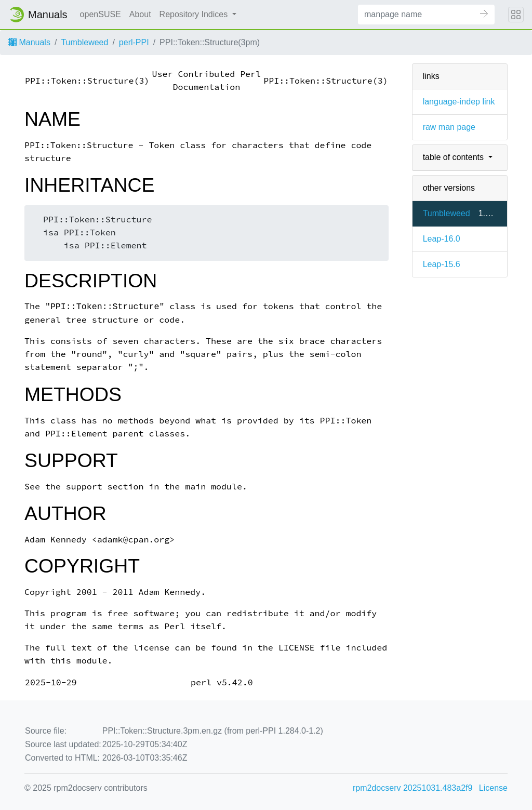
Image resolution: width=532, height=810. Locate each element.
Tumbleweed (84, 42)
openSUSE (101, 14)
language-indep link (459, 102)
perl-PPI (134, 42)
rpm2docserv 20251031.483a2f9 (413, 788)
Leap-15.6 (442, 264)
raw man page (449, 127)
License (493, 788)
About (140, 14)
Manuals (29, 42)
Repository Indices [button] (195, 14)
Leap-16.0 (442, 239)
